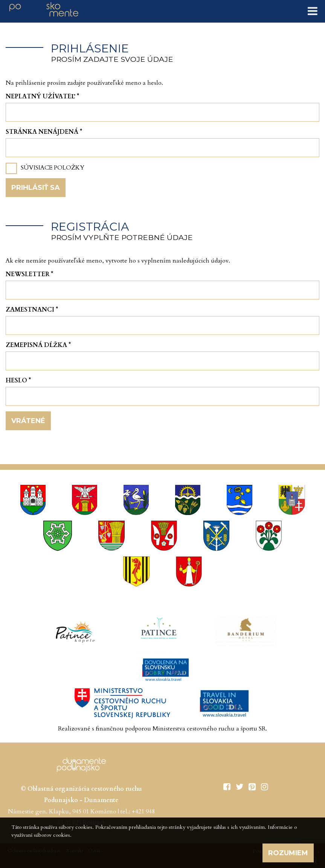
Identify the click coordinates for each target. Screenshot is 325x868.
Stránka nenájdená (44, 132)
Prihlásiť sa (36, 188)
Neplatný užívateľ (42, 96)
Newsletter (29, 274)
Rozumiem (288, 853)
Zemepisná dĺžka (38, 345)
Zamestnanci (32, 310)
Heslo (18, 381)
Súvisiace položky (53, 168)
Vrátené (28, 421)
